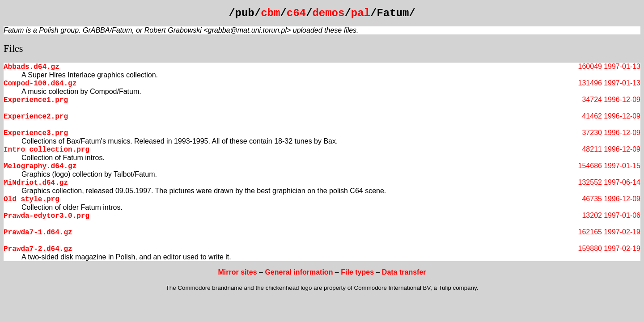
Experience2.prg (36, 117)
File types (357, 272)
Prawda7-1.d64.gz (38, 233)
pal (361, 13)
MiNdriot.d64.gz (36, 183)
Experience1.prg (36, 100)
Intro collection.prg (47, 150)
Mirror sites (237, 272)
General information (299, 272)
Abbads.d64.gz (32, 67)
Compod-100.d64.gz (40, 84)
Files (13, 49)
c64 (296, 13)
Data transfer (404, 272)
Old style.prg (32, 199)
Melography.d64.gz (40, 166)
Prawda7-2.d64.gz (38, 249)
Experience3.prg (36, 133)
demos (328, 13)
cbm (270, 13)
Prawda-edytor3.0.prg (47, 216)
